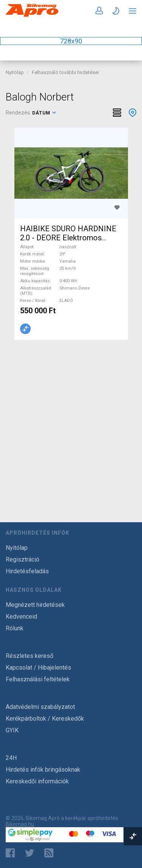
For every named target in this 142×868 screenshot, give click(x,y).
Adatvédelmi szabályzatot (40, 707)
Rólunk (15, 628)
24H (11, 758)
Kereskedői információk (37, 781)
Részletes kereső (30, 656)
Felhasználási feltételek (38, 679)
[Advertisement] (71, 422)
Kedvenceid (21, 617)
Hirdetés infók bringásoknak (43, 770)
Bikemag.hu (20, 824)
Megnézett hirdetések (35, 605)
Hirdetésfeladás (27, 571)
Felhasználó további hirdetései (65, 72)
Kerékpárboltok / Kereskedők (45, 719)
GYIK (12, 730)
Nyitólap (15, 72)
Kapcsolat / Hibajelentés (38, 668)
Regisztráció (23, 559)
